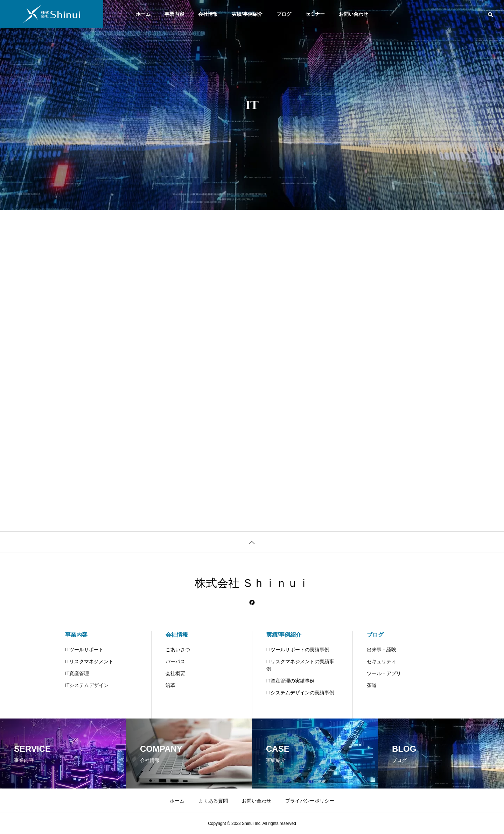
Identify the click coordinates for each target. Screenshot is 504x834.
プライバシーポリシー (310, 801)
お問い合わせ (353, 14)
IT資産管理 (77, 673)
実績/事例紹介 (247, 14)
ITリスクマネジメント (89, 661)
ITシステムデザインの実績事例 (300, 693)
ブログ (284, 14)
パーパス (175, 661)
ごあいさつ (178, 650)
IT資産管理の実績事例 (290, 681)
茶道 (372, 685)
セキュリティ (381, 661)
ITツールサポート (84, 650)
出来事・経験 (381, 650)
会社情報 (208, 14)
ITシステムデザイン (87, 685)
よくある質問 (213, 801)
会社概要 (175, 673)
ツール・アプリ (384, 673)
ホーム (143, 14)
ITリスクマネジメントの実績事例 (300, 665)
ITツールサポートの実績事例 (298, 650)
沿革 (170, 685)
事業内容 (174, 14)
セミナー (315, 14)
